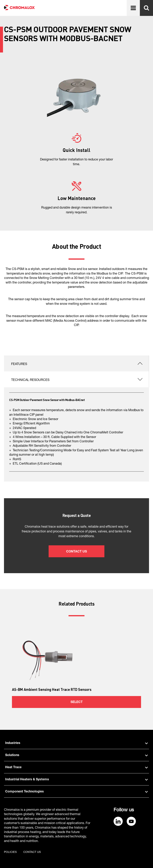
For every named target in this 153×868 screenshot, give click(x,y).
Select (77, 702)
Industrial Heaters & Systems (76, 780)
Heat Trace (76, 768)
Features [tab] (19, 364)
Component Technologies (76, 792)
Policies (10, 852)
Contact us (32, 852)
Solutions (76, 755)
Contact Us (76, 552)
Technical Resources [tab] (30, 380)
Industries (76, 743)
